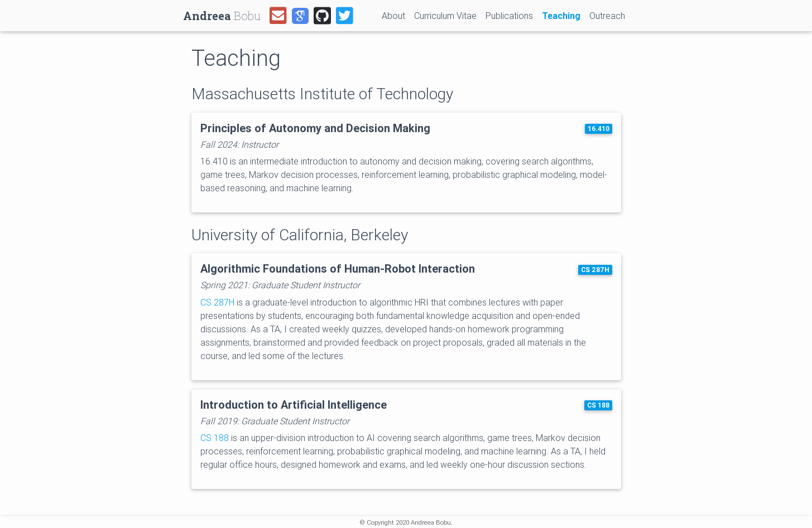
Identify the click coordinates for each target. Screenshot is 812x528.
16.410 (599, 129)
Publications (509, 16)
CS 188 (598, 405)
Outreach (607, 16)
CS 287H (595, 270)
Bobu (222, 16)
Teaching (563, 15)
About (393, 16)
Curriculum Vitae (445, 16)
